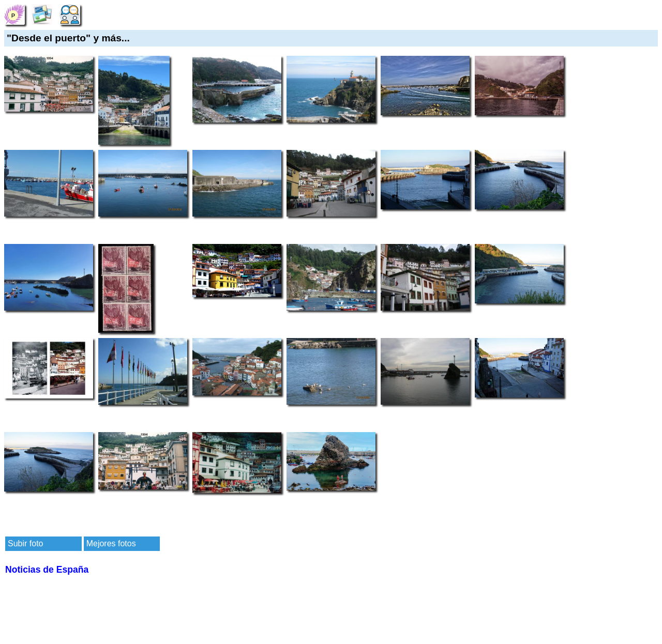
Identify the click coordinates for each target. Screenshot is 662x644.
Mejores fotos (111, 543)
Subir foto (25, 543)
